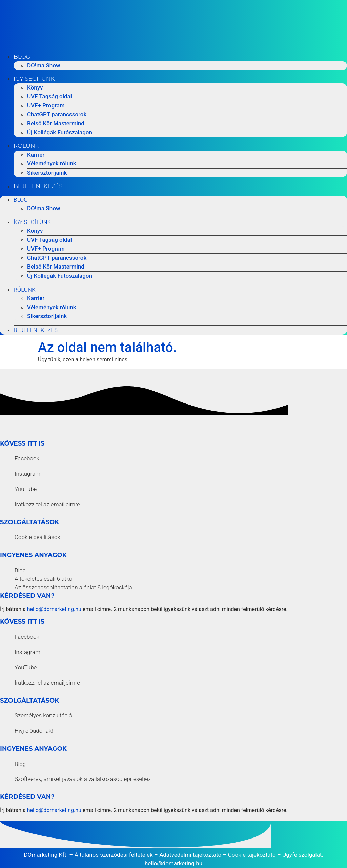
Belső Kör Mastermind (56, 123)
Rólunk (26, 146)
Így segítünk (34, 79)
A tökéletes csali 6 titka (43, 579)
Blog (22, 57)
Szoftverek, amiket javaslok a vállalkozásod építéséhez (83, 779)
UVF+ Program (46, 105)
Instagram (27, 474)
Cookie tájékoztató (252, 855)
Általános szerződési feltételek (114, 855)
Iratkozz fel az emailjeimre (47, 504)
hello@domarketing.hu (54, 609)
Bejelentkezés (38, 186)
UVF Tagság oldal (49, 96)
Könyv (35, 87)
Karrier (36, 155)
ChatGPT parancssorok (57, 114)
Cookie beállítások (37, 537)
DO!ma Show (44, 65)
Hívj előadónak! (34, 731)
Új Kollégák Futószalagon (60, 132)
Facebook (27, 458)
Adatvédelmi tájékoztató (190, 855)
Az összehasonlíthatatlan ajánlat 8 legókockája (73, 587)
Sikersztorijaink (47, 173)
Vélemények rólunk (52, 163)
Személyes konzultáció (43, 715)
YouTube (26, 489)
